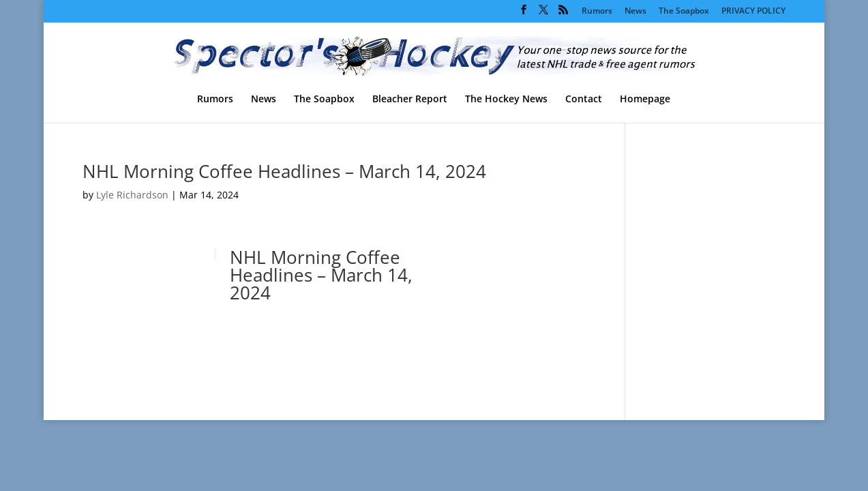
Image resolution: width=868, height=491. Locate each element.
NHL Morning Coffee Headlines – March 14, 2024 (284, 171)
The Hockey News (506, 100)
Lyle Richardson (132, 195)
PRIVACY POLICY (753, 12)
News (635, 12)
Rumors (597, 12)
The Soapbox (684, 12)
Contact (584, 100)
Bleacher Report (410, 100)
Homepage (645, 100)
